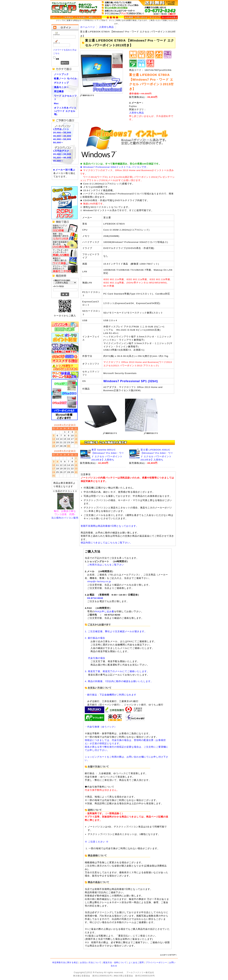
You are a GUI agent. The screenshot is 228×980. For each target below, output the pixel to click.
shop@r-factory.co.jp (99, 581)
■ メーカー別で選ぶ (64, 170)
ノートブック (61, 74)
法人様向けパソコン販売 (65, 518)
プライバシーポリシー (156, 963)
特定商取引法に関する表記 (65, 963)
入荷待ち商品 (106, 27)
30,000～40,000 (62, 136)
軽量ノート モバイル (65, 79)
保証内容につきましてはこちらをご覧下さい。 (106, 543)
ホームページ (88, 27)
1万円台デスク (61, 151)
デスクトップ (61, 83)
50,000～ (58, 143)
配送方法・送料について (115, 963)
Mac (56, 103)
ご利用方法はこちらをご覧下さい (106, 565)
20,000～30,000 (62, 133)
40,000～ (58, 161)
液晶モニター (61, 87)
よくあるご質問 (136, 963)
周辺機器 (59, 91)
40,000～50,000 (62, 139)
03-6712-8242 (95, 598)
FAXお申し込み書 (104, 611)
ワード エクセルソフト (65, 98)
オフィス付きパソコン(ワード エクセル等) (65, 111)
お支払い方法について (91, 963)
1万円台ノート (61, 129)
